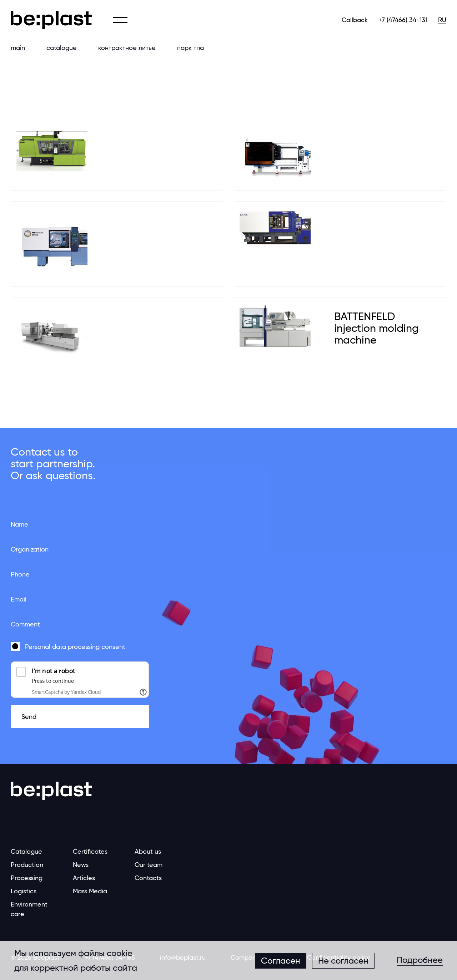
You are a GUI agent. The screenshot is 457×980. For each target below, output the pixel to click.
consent (75, 647)
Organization (30, 549)
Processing (27, 878)
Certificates (90, 851)
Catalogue (26, 851)
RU (442, 20)
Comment (25, 624)
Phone (20, 574)
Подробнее (420, 960)
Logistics (24, 891)
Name (19, 524)
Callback (355, 20)
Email (19, 599)
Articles (84, 878)
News (81, 865)
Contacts (148, 878)
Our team (149, 865)
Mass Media (90, 891)
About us (148, 851)
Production (27, 865)
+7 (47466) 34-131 (403, 20)
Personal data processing (62, 647)
